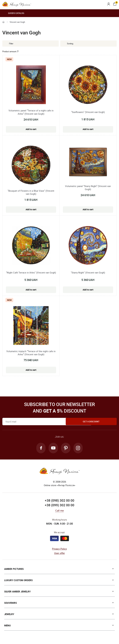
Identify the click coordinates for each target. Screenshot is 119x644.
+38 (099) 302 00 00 (59, 506)
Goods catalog (13, 13)
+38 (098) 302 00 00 (59, 501)
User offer (60, 554)
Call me (59, 511)
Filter (9, 44)
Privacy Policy (59, 549)
